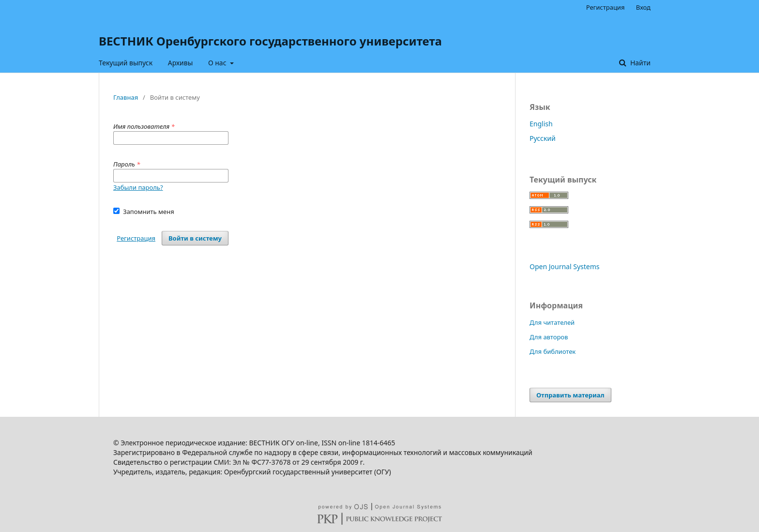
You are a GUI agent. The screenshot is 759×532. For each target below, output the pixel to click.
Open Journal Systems (565, 266)
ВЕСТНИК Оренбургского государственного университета (270, 41)
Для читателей (552, 322)
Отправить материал (570, 395)
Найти (639, 63)
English (541, 124)
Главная (126, 97)
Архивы (181, 63)
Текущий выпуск (126, 63)
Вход (643, 7)
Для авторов (549, 337)
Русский (543, 138)
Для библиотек (553, 351)
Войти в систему (195, 238)
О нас (218, 63)
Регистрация (606, 7)
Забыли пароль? (138, 187)
